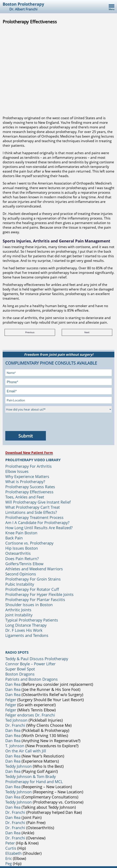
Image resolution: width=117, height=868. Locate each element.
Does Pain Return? (22, 558)
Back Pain (14, 538)
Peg (9, 863)
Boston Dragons (20, 674)
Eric (9, 858)
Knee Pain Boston (21, 533)
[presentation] (32, 422)
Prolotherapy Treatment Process (34, 517)
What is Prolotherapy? (25, 481)
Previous (30, 332)
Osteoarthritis (18, 553)
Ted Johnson (16, 720)
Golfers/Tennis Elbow (24, 564)
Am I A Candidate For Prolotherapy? (37, 522)
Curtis (11, 848)
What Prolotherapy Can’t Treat (33, 507)
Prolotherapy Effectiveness (29, 492)
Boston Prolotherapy (23, 6)
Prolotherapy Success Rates (30, 487)
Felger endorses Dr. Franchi (30, 715)
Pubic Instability (20, 584)
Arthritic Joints (18, 610)
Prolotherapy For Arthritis (29, 466)
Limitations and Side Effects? (31, 512)
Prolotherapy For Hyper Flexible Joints (39, 594)
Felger (11, 700)
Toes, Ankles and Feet (25, 497)
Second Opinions (21, 574)
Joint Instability (19, 615)
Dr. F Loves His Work (24, 630)
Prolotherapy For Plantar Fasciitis (35, 599)
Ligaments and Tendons (27, 635)
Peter (10, 843)
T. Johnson (15, 746)
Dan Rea (13, 684)
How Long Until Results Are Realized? (39, 528)
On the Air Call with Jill (26, 751)
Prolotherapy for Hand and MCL (34, 781)
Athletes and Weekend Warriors (34, 569)
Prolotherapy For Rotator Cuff (32, 589)
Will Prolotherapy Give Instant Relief (38, 502)
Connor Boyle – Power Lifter (30, 664)
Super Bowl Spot (20, 669)
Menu (112, 9)
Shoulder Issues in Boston (29, 605)
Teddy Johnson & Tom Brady (31, 776)
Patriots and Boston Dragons (32, 679)
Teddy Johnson (19, 766)
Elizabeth (13, 853)
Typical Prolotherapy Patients (32, 620)
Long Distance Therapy (26, 625)
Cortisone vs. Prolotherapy (29, 543)
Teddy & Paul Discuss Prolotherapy (37, 659)
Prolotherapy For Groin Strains (33, 579)
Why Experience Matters (27, 476)
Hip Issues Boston (22, 548)
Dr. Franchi (15, 725)
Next (87, 332)
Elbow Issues (17, 471)
